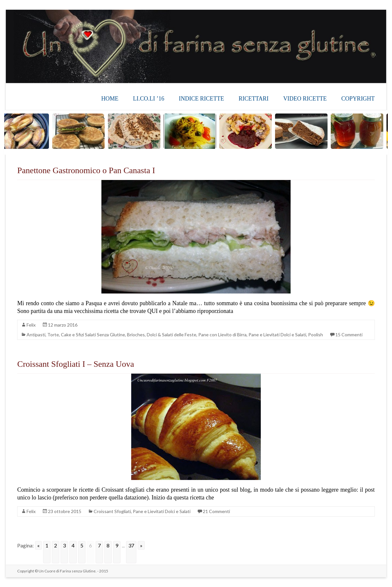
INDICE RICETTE (201, 99)
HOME (110, 99)
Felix (31, 325)
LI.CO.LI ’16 (149, 99)
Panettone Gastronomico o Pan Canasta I (86, 170)
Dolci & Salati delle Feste (172, 335)
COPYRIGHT (358, 99)
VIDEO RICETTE (305, 99)
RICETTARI (254, 99)
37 (131, 545)
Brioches (136, 335)
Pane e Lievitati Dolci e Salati (277, 335)
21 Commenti (216, 511)
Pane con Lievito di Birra (222, 335)
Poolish (316, 335)
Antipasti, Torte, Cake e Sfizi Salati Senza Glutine (76, 335)
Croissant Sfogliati (112, 511)
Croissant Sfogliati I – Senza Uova (75, 364)
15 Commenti (349, 335)
